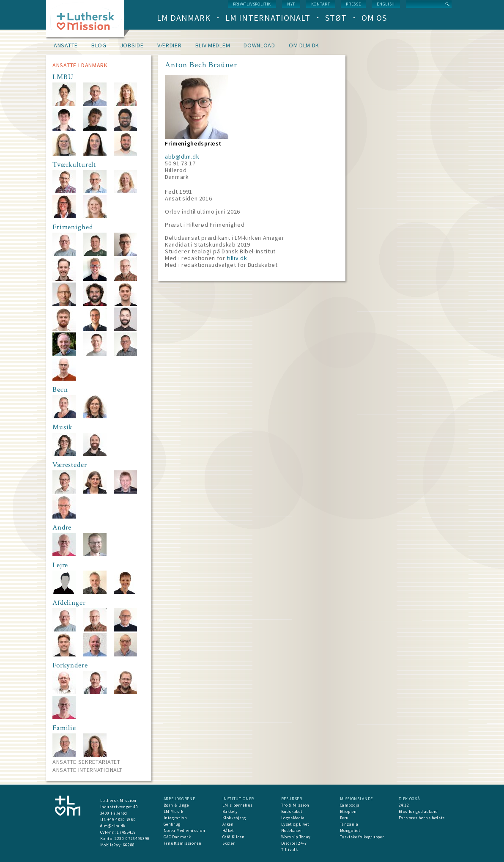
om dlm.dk (304, 45)
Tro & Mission (295, 805)
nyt (291, 4)
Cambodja (350, 805)
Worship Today (296, 837)
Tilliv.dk (290, 850)
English (386, 4)
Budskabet (292, 811)
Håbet (228, 830)
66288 (129, 845)
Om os (374, 18)
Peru (345, 818)
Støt (336, 18)
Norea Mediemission (185, 830)
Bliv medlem (213, 45)
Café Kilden (234, 837)
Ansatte (66, 45)
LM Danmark (184, 18)
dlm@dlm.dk (113, 826)
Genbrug (172, 824)
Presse (353, 4)
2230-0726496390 (132, 839)
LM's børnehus (238, 805)
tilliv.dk (237, 258)
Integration (175, 818)
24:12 (404, 805)
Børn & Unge (176, 805)
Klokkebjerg (234, 818)
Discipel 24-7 (294, 843)
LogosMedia (293, 818)
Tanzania (349, 824)
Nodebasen (292, 830)
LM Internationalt (268, 18)
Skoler (229, 843)
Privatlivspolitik (252, 4)
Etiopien (348, 811)
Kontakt (321, 4)
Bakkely (230, 811)
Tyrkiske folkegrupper (362, 837)
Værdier (170, 45)
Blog (99, 45)
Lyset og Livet (295, 824)
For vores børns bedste (422, 818)
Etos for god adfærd (418, 811)
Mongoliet (350, 830)
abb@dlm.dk (182, 156)
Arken (228, 824)
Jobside (132, 45)
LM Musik (174, 811)
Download (259, 45)
